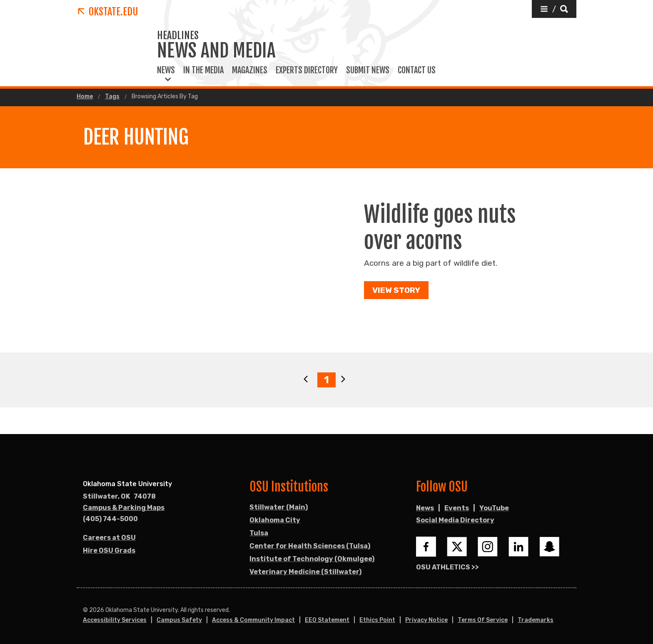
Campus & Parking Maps (124, 508)
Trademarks (536, 620)
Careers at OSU (109, 538)
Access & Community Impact (253, 620)
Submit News (368, 70)
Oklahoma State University (127, 484)
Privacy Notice (426, 620)
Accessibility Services (115, 620)
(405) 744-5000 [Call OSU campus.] (110, 519)
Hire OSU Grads (109, 550)
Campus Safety (179, 620)
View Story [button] (396, 290)
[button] (554, 9)
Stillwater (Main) (279, 507)
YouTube (494, 508)
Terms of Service (483, 620)
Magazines (250, 70)
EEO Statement (327, 620)
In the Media (203, 70)
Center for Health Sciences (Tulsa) (310, 546)
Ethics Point (377, 620)
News (166, 70)
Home (85, 97)
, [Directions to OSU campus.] (119, 497)
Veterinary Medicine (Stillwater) (305, 572)
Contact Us (417, 70)
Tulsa (259, 533)
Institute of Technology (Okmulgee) (312, 559)
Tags (112, 97)
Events (457, 508)
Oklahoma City (275, 520)
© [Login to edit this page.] (85, 610)
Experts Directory (307, 70)
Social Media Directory (455, 520)
